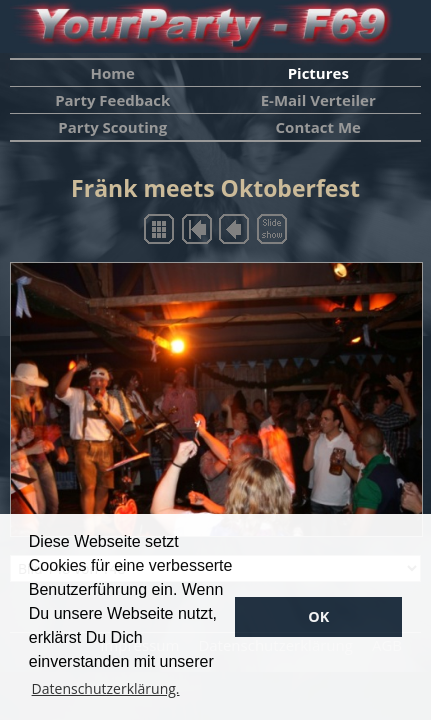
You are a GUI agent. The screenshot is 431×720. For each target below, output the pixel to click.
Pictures (318, 73)
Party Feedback (112, 100)
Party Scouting (112, 127)
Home (113, 73)
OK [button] (318, 616)
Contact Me (318, 127)
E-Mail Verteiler (318, 100)
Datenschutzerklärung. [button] (106, 688)
